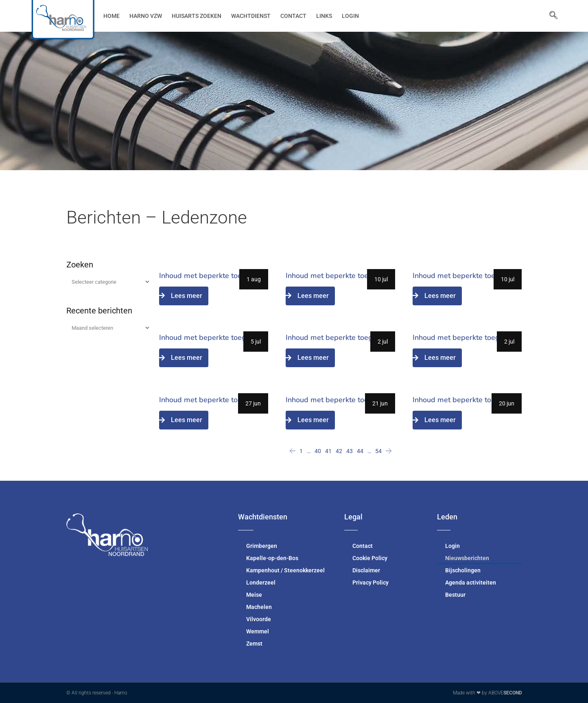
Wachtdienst (251, 16)
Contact (293, 16)
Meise (254, 595)
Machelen (259, 607)
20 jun (507, 403)
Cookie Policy (370, 558)
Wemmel (258, 631)
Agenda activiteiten (471, 583)
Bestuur (455, 595)
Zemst (254, 644)
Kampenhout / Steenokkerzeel (285, 570)
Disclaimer (366, 570)
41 (328, 451)
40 (318, 451)
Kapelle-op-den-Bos (272, 558)
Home (111, 16)
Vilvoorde (259, 619)
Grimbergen (262, 546)
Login (350, 16)
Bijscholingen (463, 570)
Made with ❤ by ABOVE (487, 693)
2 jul (383, 342)
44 (360, 451)
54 (378, 451)
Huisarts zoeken (197, 16)
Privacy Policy (371, 583)
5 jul (256, 342)
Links (324, 16)
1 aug (254, 279)
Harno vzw (146, 16)
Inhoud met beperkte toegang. (210, 276)
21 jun (380, 403)
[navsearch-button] (549, 16)
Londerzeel (261, 583)
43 (350, 451)
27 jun (253, 403)
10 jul (381, 279)
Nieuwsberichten (467, 558)
